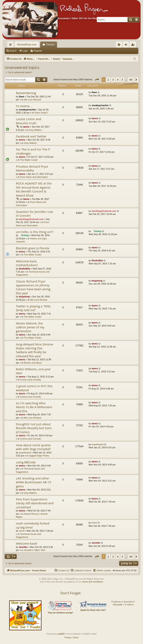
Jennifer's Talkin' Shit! (35, 550)
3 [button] (113, 80)
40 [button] (131, 80)
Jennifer (23, 547)
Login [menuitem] (127, 45)
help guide (118, 605)
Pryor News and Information (34, 177)
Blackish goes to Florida (33, 248)
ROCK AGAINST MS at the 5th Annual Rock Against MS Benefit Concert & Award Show (34, 189)
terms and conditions (93, 582)
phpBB (61, 634)
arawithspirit (25, 453)
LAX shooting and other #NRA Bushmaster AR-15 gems (34, 482)
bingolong (24, 297)
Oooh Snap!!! (41, 113)
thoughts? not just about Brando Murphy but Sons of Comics (34, 428)
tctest (22, 531)
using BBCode (26, 462)
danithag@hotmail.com (31, 219)
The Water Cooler (29, 160)
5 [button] (122, 80)
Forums (50, 45)
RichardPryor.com (27, 45)
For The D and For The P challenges (33, 151)
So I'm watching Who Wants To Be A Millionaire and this (34, 407)
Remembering (26, 93)
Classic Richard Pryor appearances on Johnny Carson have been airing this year (33, 287)
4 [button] (118, 80)
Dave (22, 97)
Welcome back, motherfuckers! (27, 263)
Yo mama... (24, 106)
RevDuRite (25, 269)
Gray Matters (35, 130)
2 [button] (108, 80)
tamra (26, 127)
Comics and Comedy (31, 380)
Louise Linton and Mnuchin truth (29, 121)
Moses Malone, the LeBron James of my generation (30, 327)
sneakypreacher (27, 110)
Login (25, 51)
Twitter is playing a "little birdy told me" (33, 308)
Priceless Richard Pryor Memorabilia (32, 168)
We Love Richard (32, 100)
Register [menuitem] (134, 45)
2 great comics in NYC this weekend (34, 388)
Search (13, 51)
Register (38, 51)
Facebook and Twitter (31, 136)
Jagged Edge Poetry (39, 456)
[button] (97, 80)
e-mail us (129, 605)
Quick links (11, 45)
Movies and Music (33, 363)
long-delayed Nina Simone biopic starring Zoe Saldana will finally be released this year (35, 350)
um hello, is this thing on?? (35, 232)
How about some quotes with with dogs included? (33, 447)
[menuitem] (112, 45)
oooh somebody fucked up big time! (33, 525)
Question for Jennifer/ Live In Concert (35, 214)
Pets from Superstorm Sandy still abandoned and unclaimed (35, 503)
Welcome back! (27, 543)
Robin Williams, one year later (33, 371)
